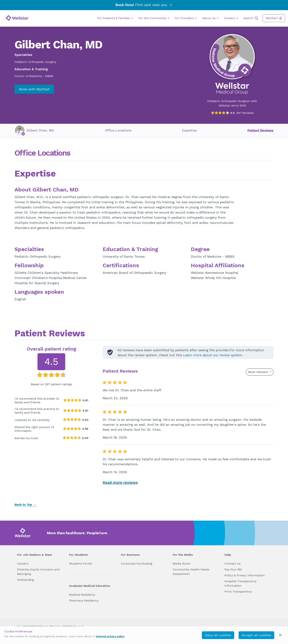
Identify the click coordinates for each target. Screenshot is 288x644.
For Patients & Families (115, 18)
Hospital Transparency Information (240, 583)
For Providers (186, 18)
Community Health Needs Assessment (191, 572)
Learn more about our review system (213, 355)
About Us (210, 18)
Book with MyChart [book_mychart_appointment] (34, 89)
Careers (231, 18)
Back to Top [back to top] (25, 505)
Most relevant (259, 372)
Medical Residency (82, 595)
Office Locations (118, 130)
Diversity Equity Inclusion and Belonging (38, 572)
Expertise (189, 130)
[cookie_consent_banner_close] (280, 635)
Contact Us (232, 564)
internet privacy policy (110, 636)
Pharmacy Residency (84, 601)
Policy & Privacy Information (245, 575)
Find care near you (144, 5)
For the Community (154, 18)
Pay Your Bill (233, 569)
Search (251, 18)
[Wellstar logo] (17, 18)
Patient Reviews (260, 130)
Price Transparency (238, 591)
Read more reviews (120, 482)
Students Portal (80, 564)
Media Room (182, 564)
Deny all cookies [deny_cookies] (218, 635)
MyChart (274, 18)
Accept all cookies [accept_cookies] (256, 635)
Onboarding (25, 580)
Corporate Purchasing (137, 564)
